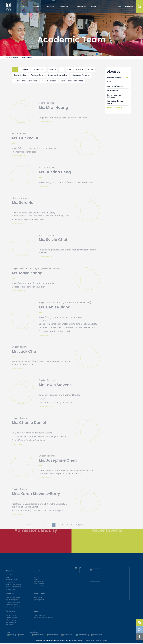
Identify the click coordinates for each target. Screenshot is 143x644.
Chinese (24, 69)
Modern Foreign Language (25, 81)
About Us (23, 7)
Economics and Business (72, 81)
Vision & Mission (118, 78)
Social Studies (20, 75)
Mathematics (39, 69)
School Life (50, 7)
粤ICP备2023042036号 (100, 641)
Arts (69, 69)
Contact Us (129, 7)
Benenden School (8, 7)
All (15, 69)
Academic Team (27, 57)
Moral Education (49, 81)
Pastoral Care (37, 75)
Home (8, 57)
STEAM (91, 69)
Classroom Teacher (81, 75)
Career (94, 7)
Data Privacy (89, 641)
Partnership (118, 91)
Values (118, 82)
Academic (36, 7)
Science (79, 69)
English (53, 69)
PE (61, 69)
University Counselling (58, 75)
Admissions (81, 7)
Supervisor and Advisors (118, 96)
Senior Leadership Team (118, 102)
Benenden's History (118, 86)
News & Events (65, 7)
